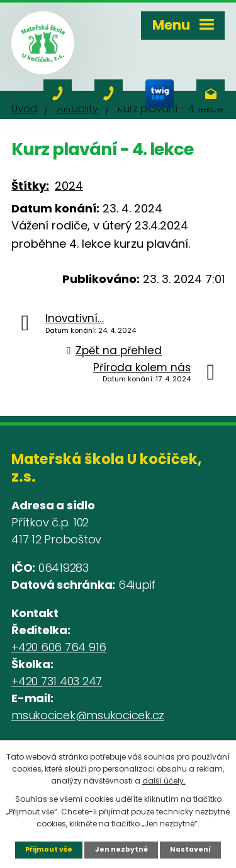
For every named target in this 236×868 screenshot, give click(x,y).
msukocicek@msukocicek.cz (88, 715)
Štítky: (30, 186)
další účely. (164, 781)
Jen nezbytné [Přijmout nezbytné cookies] (121, 849)
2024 (69, 186)
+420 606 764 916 (59, 647)
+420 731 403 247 (57, 681)
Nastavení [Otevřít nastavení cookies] (190, 849)
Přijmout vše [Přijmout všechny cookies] (49, 849)
